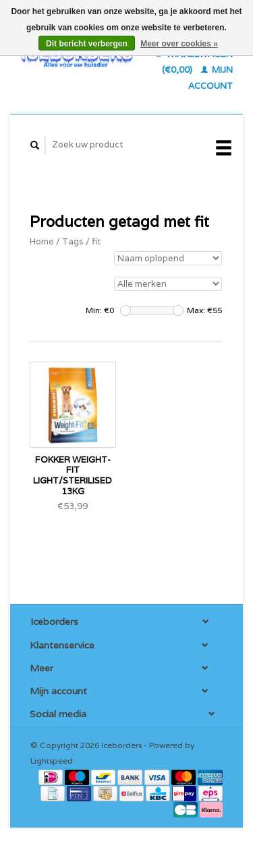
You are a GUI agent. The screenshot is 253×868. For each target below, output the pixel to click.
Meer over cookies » (179, 44)
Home (42, 241)
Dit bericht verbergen (87, 44)
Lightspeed (52, 761)
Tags (73, 241)
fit (96, 241)
